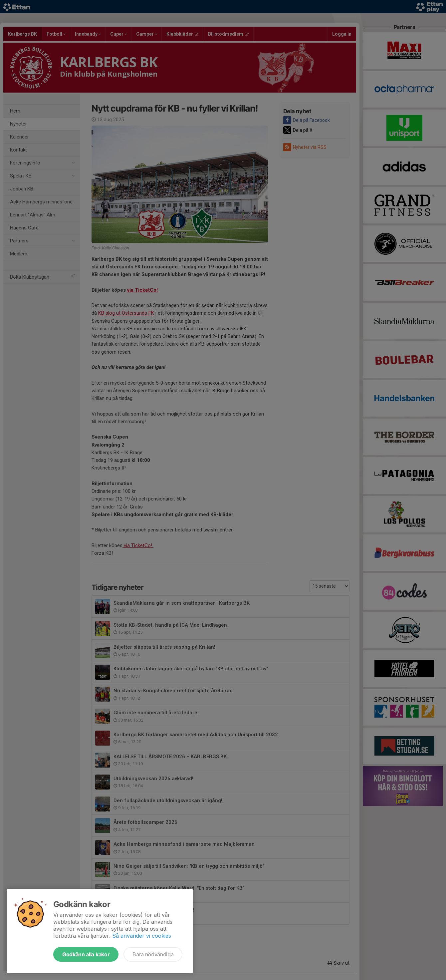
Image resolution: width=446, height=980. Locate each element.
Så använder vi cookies (142, 936)
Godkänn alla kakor (86, 954)
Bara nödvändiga (153, 954)
